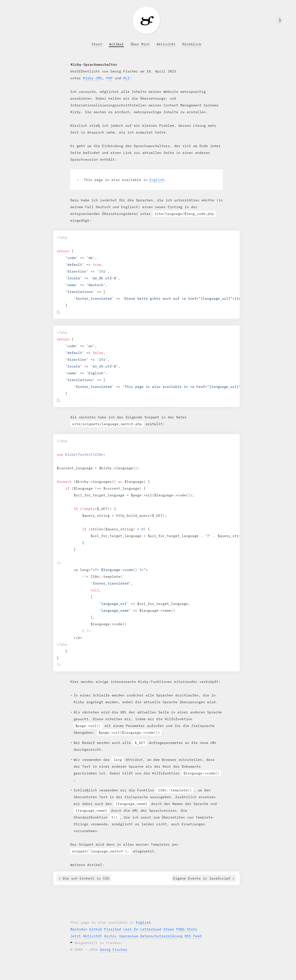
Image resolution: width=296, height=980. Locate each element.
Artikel (116, 44)
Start (97, 44)
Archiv (111, 936)
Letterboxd (151, 929)
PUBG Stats (187, 929)
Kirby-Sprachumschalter (94, 64)
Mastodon (79, 929)
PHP (109, 78)
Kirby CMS (93, 78)
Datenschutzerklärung (161, 936)
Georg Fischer (114, 949)
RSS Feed (193, 936)
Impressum (129, 936)
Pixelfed (113, 929)
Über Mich (140, 44)
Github (96, 929)
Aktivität (166, 44)
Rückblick (192, 44)
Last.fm (131, 929)
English (157, 180)
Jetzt (76, 936)
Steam (169, 929)
